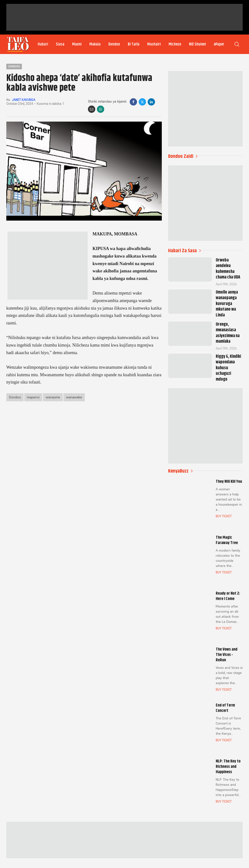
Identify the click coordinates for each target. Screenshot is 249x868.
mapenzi (33, 397)
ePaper (219, 44)
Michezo (175, 44)
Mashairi (154, 44)
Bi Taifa (134, 44)
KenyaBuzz (180, 471)
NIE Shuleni (197, 44)
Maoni (77, 44)
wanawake (74, 397)
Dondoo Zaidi (183, 156)
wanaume (53, 397)
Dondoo (114, 44)
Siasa (60, 44)
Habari (43, 44)
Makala (95, 44)
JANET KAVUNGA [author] (24, 100)
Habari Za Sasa (185, 251)
